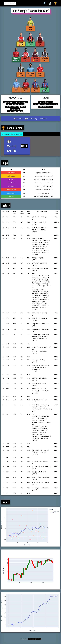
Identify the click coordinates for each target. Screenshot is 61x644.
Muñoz (35, 89)
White (21, 43)
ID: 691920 (44, 119)
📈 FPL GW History (31, 119)
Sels (16, 89)
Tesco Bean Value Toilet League (12, 134)
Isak (21, 73)
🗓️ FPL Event (18, 119)
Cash (40, 43)
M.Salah (15, 58)
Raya (30, 27)
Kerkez (30, 43)
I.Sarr (45, 89)
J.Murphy (45, 58)
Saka (24, 58)
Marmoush (30, 73)
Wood (40, 73)
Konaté (26, 89)
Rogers (35, 58)
